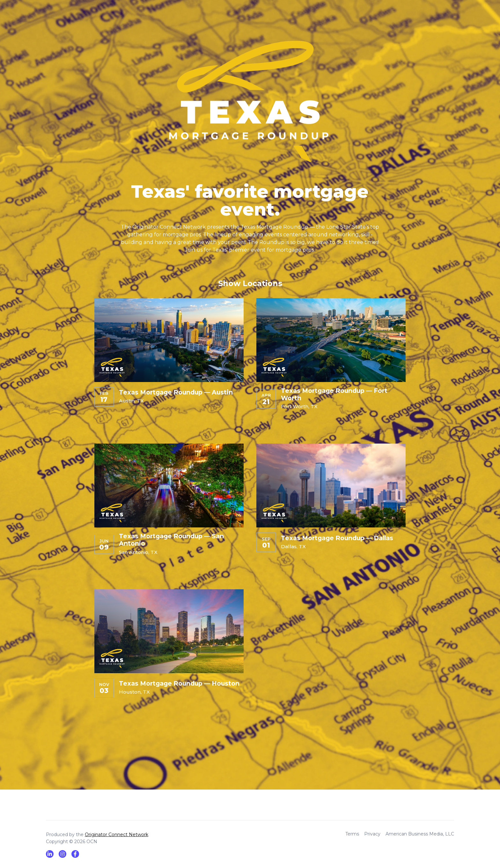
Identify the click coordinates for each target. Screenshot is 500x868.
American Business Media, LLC (420, 834)
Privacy (372, 834)
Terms (352, 834)
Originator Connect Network (117, 835)
